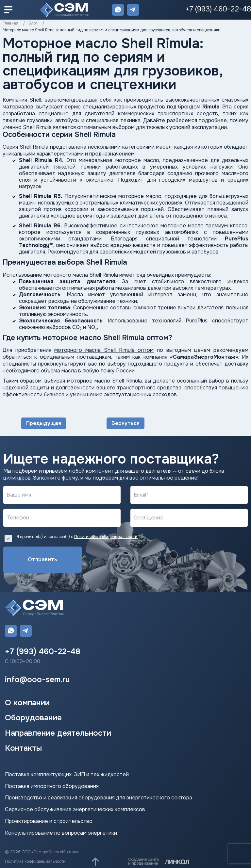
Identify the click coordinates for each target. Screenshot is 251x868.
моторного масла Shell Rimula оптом (104, 350)
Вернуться (125, 423)
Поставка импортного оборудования (52, 786)
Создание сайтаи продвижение (143, 861)
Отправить (42, 559)
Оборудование (33, 718)
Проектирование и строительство (49, 821)
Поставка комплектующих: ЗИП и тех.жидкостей (67, 775)
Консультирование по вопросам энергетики (61, 833)
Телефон (18, 518)
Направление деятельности (58, 733)
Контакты (23, 748)
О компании (27, 703)
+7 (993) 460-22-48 (218, 9)
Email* (141, 495)
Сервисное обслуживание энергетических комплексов (75, 810)
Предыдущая (44, 423)
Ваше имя (19, 495)
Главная (10, 23)
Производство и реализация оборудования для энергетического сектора (99, 798)
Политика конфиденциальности (35, 861)
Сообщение (149, 518)
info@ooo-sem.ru (37, 680)
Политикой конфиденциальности (106, 537)
